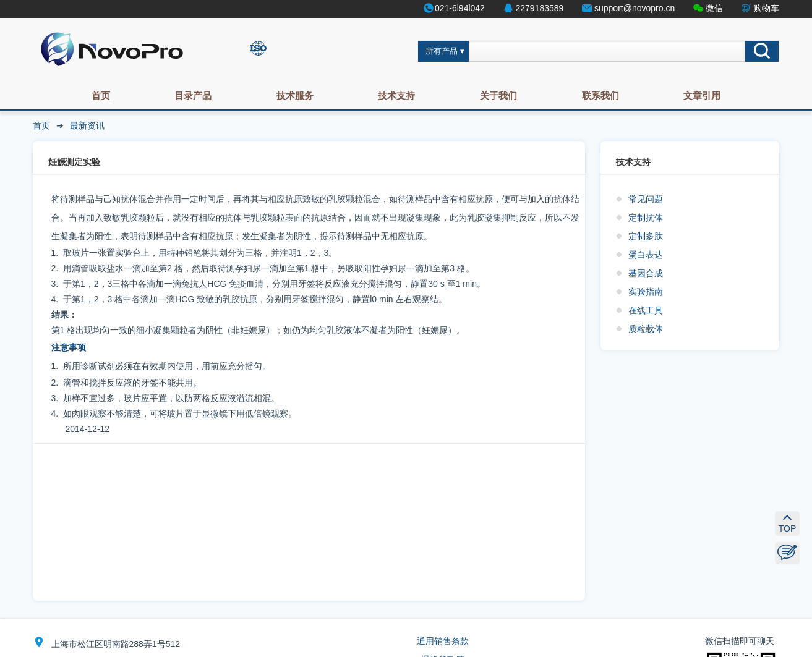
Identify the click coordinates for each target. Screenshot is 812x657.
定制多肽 (646, 236)
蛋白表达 (646, 255)
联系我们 (600, 95)
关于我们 (498, 95)
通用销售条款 (443, 641)
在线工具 (646, 310)
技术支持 (396, 95)
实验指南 (646, 292)
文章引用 (702, 95)
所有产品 (442, 51)
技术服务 (295, 95)
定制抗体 (646, 218)
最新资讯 (87, 125)
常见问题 (646, 199)
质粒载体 (646, 329)
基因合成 (646, 273)
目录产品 (193, 95)
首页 (101, 95)
